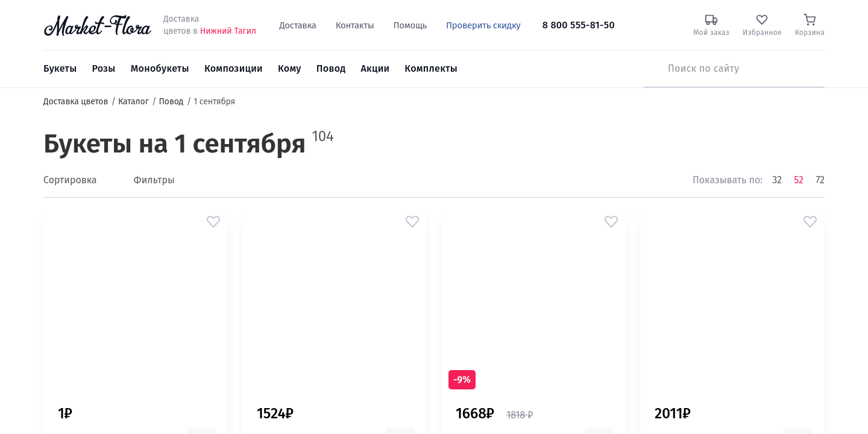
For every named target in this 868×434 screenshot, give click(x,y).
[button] (213, 222)
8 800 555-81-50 (579, 25)
